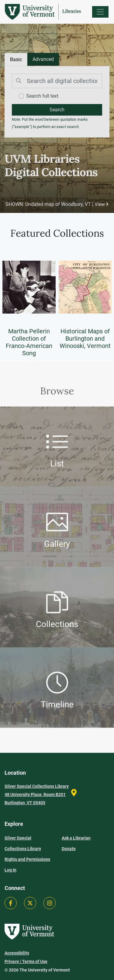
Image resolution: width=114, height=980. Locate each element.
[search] (57, 110)
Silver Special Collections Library (23, 843)
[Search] (57, 81)
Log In (10, 870)
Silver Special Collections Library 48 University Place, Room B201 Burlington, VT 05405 (37, 794)
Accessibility (17, 953)
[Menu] (100, 12)
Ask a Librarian (76, 838)
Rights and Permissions (27, 859)
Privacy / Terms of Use (26, 961)
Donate (69, 849)
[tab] (43, 59)
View (102, 204)
